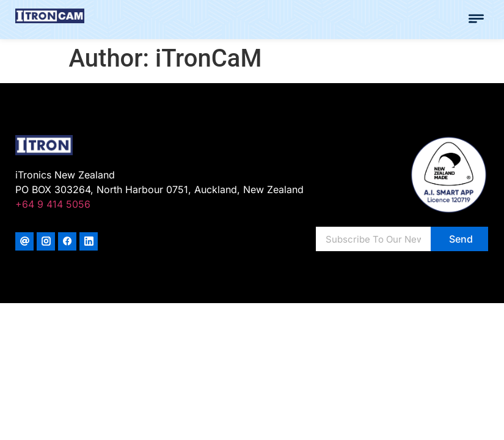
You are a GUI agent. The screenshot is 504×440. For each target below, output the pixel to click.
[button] (477, 20)
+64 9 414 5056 (53, 204)
